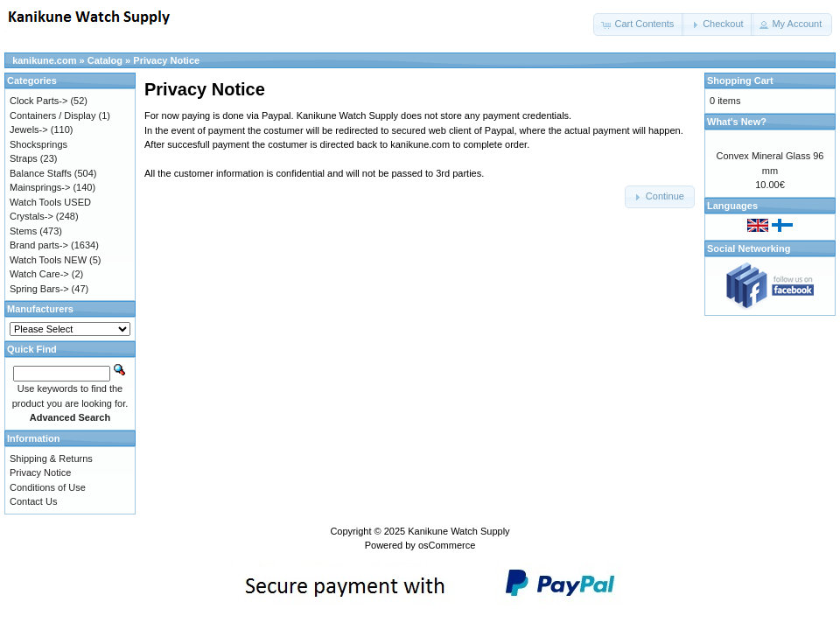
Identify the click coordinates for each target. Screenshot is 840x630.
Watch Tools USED (50, 202)
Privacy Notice (166, 60)
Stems (23, 231)
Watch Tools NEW (48, 260)
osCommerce (447, 545)
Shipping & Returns (51, 458)
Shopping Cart (740, 80)
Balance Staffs (41, 173)
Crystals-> (31, 216)
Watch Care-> (39, 274)
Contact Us (33, 501)
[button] (639, 24)
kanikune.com (44, 60)
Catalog (105, 60)
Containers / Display (52, 115)
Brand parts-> (39, 245)
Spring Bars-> (39, 289)
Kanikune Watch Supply (458, 531)
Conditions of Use (48, 487)
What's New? (737, 122)
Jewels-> (29, 129)
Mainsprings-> (40, 187)
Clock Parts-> (38, 101)
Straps (24, 158)
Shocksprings (38, 144)
